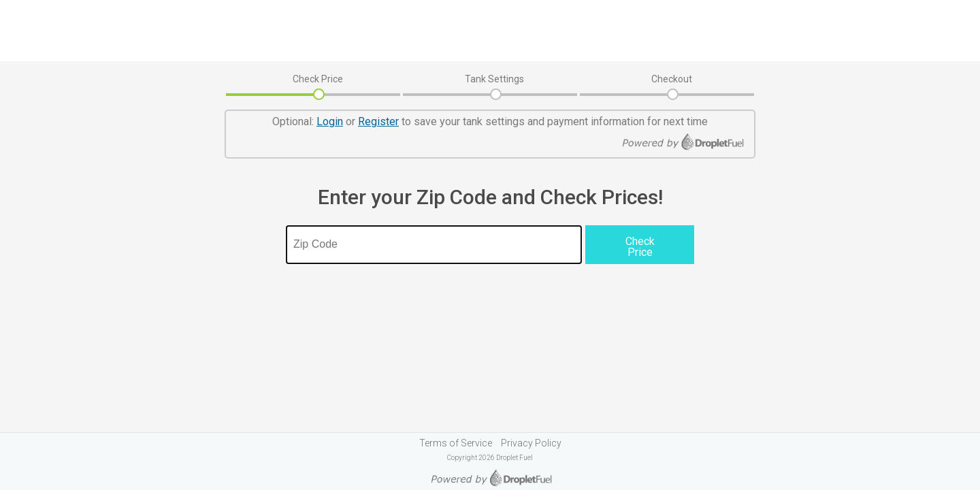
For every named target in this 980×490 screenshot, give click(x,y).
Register (378, 121)
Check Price (318, 79)
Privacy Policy (531, 443)
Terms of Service (456, 443)
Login (330, 121)
